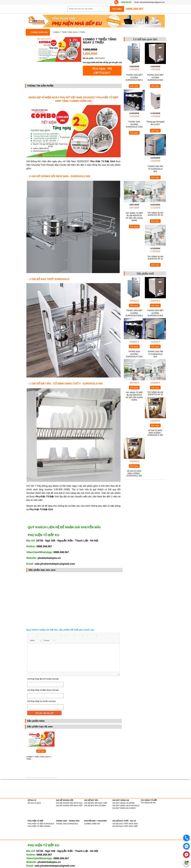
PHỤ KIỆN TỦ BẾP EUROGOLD (41, 824)
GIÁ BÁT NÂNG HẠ (121, 800)
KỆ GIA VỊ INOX (34, 803)
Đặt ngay (41, 751)
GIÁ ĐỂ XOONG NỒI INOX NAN (69, 803)
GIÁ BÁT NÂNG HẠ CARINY (124, 808)
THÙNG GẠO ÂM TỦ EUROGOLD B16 (155, 169)
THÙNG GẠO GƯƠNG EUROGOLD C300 (134, 124)
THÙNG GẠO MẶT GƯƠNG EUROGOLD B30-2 (134, 77)
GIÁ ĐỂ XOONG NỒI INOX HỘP (69, 806)
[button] (30, 636)
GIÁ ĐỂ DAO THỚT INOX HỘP (125, 826)
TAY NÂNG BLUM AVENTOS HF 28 (155, 214)
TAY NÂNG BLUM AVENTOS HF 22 (155, 258)
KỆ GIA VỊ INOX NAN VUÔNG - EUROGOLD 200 (134, 473)
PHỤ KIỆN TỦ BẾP (36, 821)
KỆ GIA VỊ (32, 800)
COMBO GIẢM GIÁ (39, 32)
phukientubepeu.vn (49, 558)
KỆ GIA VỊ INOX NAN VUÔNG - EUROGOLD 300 (155, 433)
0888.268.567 (126, 2)
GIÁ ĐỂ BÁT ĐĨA (91, 800)
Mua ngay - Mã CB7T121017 (102, 71)
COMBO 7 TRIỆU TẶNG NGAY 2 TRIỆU (69, 32)
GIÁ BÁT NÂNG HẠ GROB (123, 803)
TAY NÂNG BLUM (148, 803)
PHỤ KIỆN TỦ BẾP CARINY (39, 826)
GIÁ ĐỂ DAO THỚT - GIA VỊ (124, 821)
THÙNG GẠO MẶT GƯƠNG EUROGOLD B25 (155, 77)
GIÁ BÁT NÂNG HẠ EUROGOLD (126, 806)
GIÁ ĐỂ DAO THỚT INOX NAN (125, 824)
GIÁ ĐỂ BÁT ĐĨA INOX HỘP (96, 803)
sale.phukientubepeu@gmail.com (152, 2)
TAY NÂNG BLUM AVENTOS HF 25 (155, 393)
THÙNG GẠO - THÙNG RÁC (68, 821)
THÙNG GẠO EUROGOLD (67, 824)
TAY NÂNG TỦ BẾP (149, 800)
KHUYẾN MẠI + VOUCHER (95, 821)
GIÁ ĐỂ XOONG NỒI (65, 800)
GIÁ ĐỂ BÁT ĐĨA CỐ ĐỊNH (95, 806)
